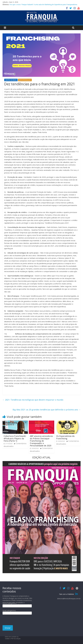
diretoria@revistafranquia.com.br (69, 599)
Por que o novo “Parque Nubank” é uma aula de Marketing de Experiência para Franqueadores (43, 4)
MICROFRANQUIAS (25, 80)
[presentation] (19, 621)
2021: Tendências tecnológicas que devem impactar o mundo (33, 400)
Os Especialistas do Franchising (65, 437)
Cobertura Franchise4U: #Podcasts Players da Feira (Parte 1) (15, 438)
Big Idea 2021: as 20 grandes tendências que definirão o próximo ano (47, 410)
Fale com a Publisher (69, 594)
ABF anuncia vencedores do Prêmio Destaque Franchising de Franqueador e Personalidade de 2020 (41, 441)
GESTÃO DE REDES (11, 80)
